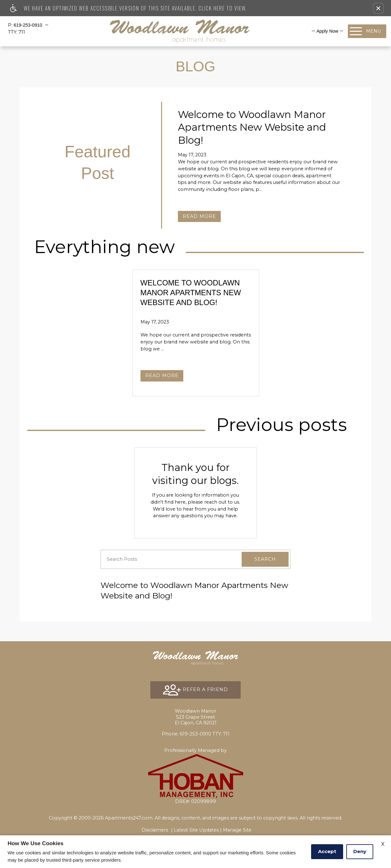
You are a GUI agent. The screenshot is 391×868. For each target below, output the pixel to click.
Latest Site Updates (196, 830)
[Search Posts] (163, 559)
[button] (378, 8)
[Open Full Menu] (367, 31)
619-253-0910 (29, 25)
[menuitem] (327, 31)
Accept (327, 851)
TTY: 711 (196, 734)
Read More (199, 216)
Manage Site (237, 830)
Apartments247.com (129, 818)
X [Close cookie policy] (383, 844)
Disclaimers (155, 830)
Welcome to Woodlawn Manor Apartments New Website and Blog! (194, 590)
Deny (360, 851)
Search (265, 559)
